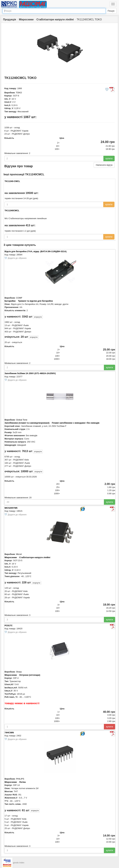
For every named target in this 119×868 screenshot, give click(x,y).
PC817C (9, 625)
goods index (19, 863)
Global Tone (22, 420)
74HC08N (9, 733)
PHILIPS (20, 779)
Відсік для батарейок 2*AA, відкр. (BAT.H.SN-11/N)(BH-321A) (36, 251)
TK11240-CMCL (12, 181)
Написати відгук (104, 165)
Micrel (19, 554)
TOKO (19, 93)
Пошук (111, 11)
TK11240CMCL (12, 210)
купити (109, 158)
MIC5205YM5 (11, 508)
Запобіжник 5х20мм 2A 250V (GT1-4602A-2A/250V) (30, 373)
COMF (19, 298)
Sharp (19, 672)
